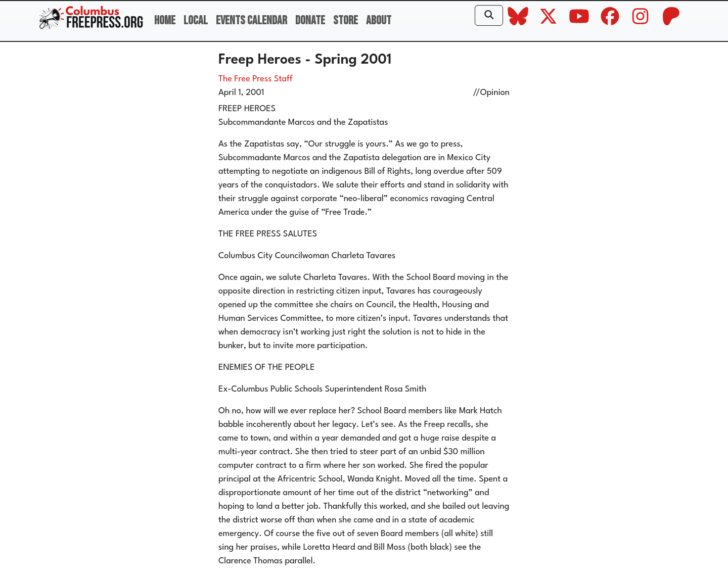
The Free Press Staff (256, 79)
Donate (310, 20)
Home (165, 20)
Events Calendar (252, 20)
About (379, 20)
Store (346, 20)
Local (196, 20)
